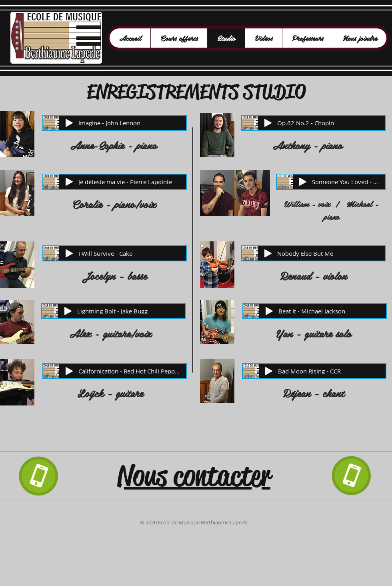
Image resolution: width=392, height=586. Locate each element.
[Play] (69, 123)
